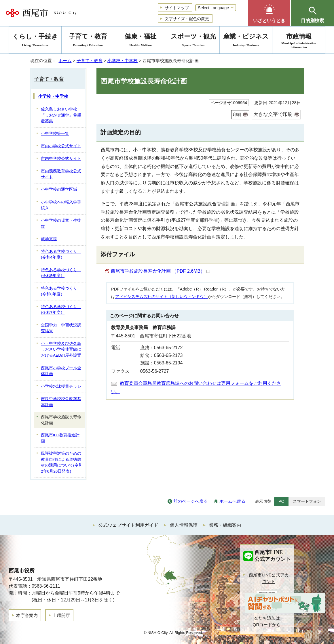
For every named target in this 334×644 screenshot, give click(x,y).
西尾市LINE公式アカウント (269, 578)
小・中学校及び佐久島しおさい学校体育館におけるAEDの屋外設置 (61, 349)
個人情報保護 (184, 525)
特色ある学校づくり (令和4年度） (61, 255)
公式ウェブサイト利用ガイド (128, 525)
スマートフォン (307, 501)
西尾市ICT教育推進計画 (60, 438)
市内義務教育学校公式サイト (61, 174)
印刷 (237, 114)
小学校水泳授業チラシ (61, 386)
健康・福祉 (141, 41)
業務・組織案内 (225, 525)
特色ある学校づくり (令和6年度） (61, 291)
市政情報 (299, 41)
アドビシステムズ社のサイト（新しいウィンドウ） (162, 297)
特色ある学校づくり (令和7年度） (61, 310)
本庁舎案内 (27, 615)
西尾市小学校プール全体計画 (61, 371)
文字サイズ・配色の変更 (187, 19)
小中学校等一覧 (55, 134)
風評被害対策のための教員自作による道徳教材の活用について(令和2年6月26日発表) (62, 462)
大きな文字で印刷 (273, 114)
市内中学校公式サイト (61, 159)
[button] (269, 13)
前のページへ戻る (191, 501)
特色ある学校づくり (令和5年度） (61, 273)
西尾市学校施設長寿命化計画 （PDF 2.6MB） (160, 271)
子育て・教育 (90, 61)
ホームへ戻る (232, 501)
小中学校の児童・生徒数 (61, 223)
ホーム (65, 61)
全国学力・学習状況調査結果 (61, 328)
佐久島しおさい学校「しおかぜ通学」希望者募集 (61, 115)
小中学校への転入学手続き (61, 205)
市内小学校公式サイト (61, 146)
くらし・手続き (35, 41)
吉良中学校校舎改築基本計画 (61, 402)
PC (281, 501)
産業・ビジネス (246, 41)
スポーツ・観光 (193, 41)
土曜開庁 (61, 615)
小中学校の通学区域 (59, 189)
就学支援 (49, 239)
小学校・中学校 (123, 61)
